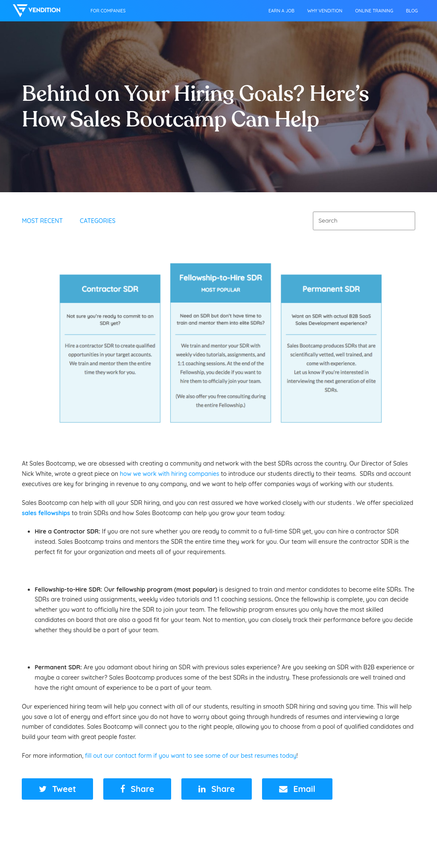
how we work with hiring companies (170, 474)
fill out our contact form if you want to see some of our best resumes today (191, 756)
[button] (57, 789)
